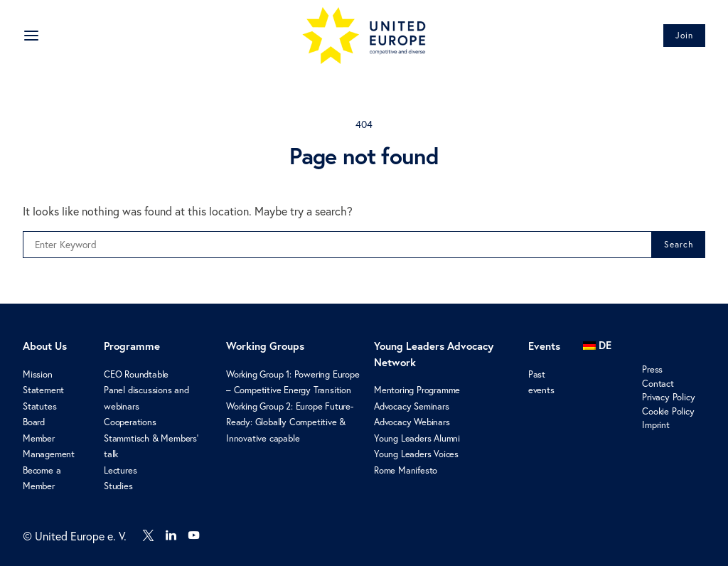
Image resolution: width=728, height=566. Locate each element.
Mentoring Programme (417, 390)
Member (39, 438)
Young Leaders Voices (416, 454)
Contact (658, 384)
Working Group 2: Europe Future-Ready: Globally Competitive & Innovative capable (290, 422)
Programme (132, 346)
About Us (45, 346)
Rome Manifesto (406, 470)
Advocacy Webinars (412, 422)
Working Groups (265, 346)
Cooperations (130, 422)
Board (34, 422)
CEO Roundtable (136, 374)
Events (544, 346)
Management (49, 454)
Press (652, 369)
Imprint (656, 425)
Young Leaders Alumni (417, 438)
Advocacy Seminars (412, 406)
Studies (118, 486)
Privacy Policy (668, 397)
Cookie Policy (668, 411)
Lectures (120, 470)
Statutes (39, 406)
